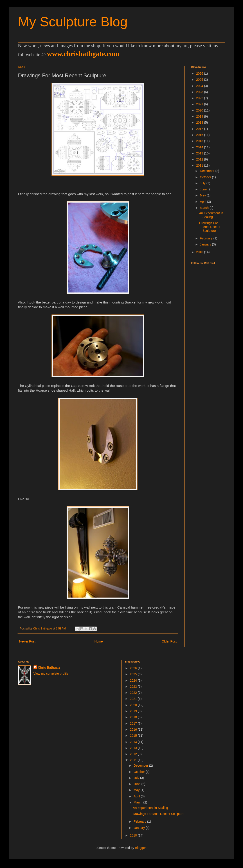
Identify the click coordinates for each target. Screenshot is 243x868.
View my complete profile (51, 674)
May (203, 195)
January (206, 244)
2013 (200, 153)
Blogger (140, 848)
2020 (200, 110)
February (207, 238)
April (203, 202)
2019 (200, 116)
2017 (200, 129)
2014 (200, 147)
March (205, 208)
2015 (200, 141)
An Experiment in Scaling (211, 215)
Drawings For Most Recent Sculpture (210, 227)
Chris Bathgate (49, 667)
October (206, 177)
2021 (200, 104)
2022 (200, 98)
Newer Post (27, 641)
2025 (200, 80)
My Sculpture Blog (73, 22)
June (204, 189)
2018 (200, 123)
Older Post (169, 641)
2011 (200, 165)
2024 (200, 86)
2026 (200, 74)
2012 (200, 159)
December (207, 171)
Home (98, 641)
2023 (200, 92)
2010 (200, 252)
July (203, 183)
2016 (200, 135)
